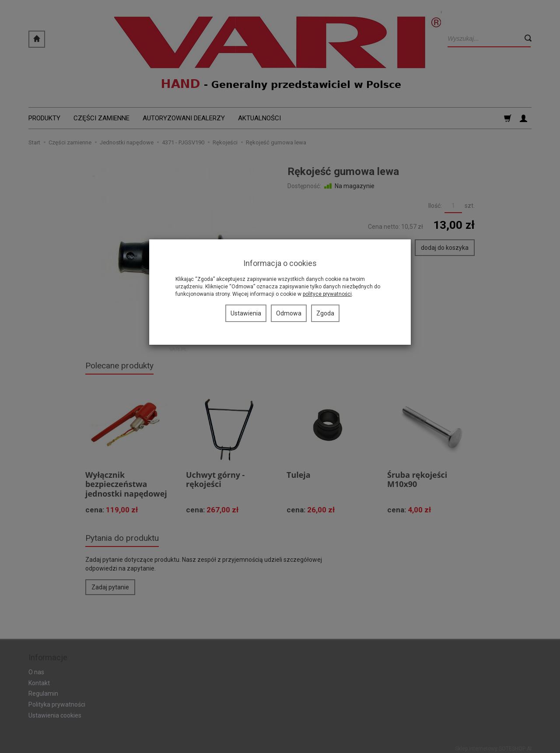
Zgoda (325, 313)
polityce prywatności (327, 294)
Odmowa (289, 313)
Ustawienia (246, 313)
